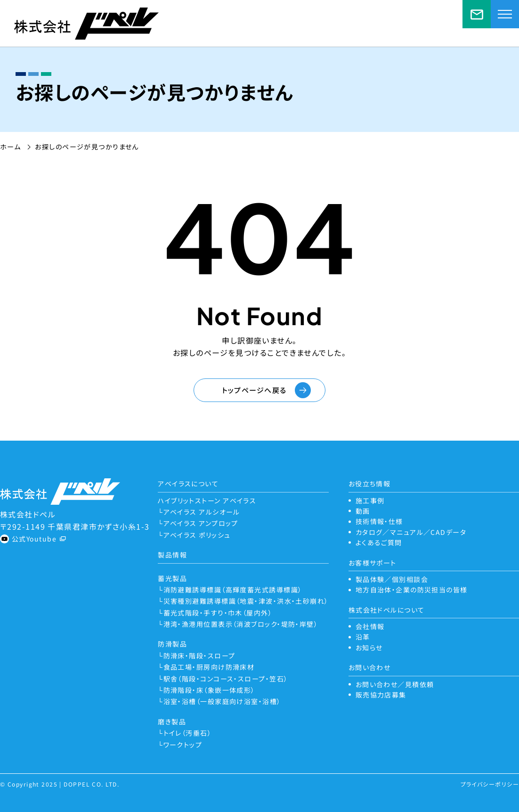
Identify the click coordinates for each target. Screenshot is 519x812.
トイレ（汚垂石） (188, 733)
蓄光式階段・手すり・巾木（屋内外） (218, 613)
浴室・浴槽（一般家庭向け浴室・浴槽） (222, 701)
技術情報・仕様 (379, 521)
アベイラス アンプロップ (201, 523)
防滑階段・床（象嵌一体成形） (209, 690)
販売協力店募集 (381, 695)
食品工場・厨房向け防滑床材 (209, 667)
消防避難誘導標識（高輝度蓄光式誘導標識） (233, 590)
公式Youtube (34, 539)
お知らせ (369, 648)
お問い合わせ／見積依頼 (477, 14)
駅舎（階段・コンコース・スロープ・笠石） (226, 679)
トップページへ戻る (254, 390)
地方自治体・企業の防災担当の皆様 (412, 590)
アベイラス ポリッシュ (197, 535)
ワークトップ (183, 745)
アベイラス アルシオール (202, 512)
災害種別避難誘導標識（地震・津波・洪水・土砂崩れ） (246, 601)
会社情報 (370, 626)
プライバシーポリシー (490, 784)
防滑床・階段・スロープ (199, 656)
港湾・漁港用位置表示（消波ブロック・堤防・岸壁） (241, 624)
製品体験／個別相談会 (392, 579)
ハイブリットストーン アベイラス (207, 500)
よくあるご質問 (379, 542)
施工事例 (370, 500)
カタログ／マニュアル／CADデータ (411, 532)
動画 (363, 511)
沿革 (363, 637)
